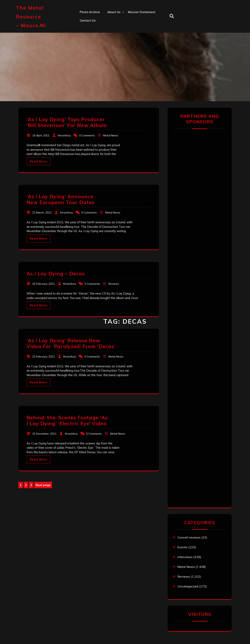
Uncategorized (188, 586)
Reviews (114, 284)
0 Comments (87, 135)
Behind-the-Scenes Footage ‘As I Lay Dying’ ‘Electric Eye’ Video (67, 420)
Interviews (185, 557)
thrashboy (64, 135)
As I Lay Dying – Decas (56, 273)
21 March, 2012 (42, 213)
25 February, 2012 (43, 284)
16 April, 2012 (41, 135)
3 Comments (92, 284)
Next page (43, 485)
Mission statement (142, 12)
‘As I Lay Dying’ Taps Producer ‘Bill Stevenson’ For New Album (67, 122)
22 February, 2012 (43, 357)
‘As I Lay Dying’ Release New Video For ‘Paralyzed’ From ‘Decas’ (71, 343)
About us (114, 12)
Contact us (88, 20)
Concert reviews (189, 537)
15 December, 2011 (44, 434)
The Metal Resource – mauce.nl (31, 17)
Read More (38, 161)
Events (182, 547)
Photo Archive (90, 12)
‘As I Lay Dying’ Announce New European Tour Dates (60, 199)
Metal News (111, 135)
